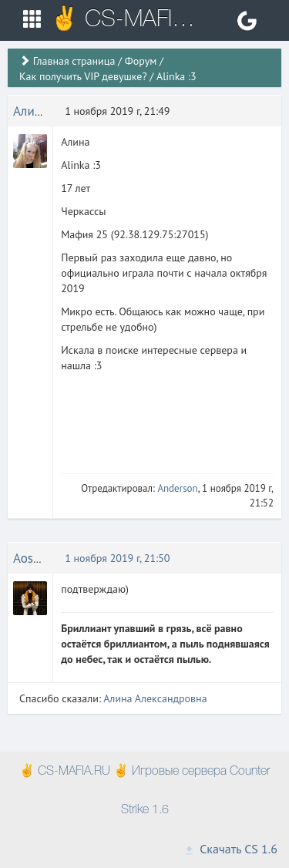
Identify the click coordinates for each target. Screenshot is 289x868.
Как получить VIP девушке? (83, 76)
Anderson (177, 488)
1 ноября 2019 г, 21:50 (117, 558)
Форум (141, 61)
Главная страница (74, 61)
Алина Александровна (155, 698)
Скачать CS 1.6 (230, 849)
